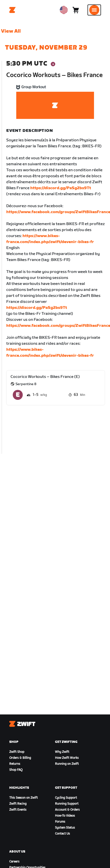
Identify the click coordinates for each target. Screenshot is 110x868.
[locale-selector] (64, 10)
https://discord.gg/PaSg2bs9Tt (61, 188)
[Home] (12, 10)
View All (11, 31)
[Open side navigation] (94, 10)
